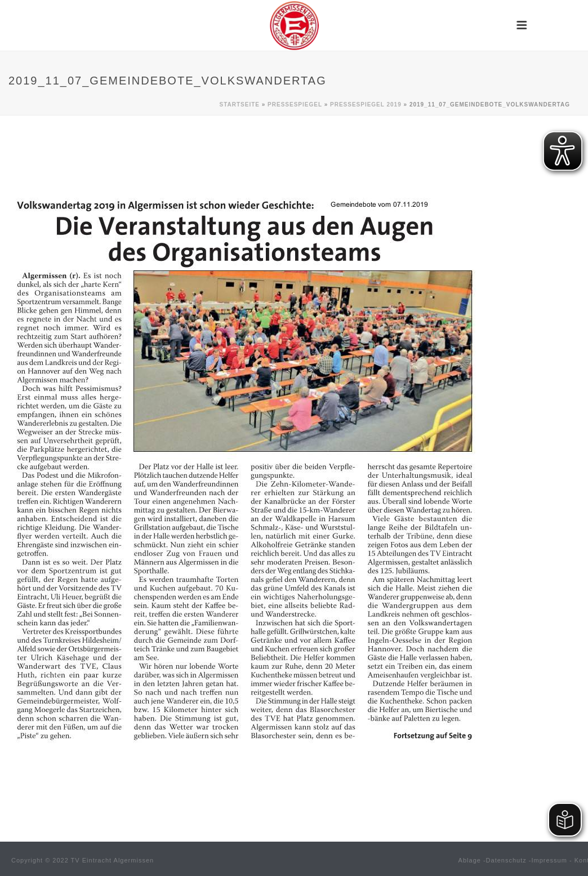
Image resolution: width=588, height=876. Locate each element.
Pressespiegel (295, 105)
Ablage (470, 860)
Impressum (549, 860)
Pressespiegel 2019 (366, 105)
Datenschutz (506, 860)
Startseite (240, 105)
